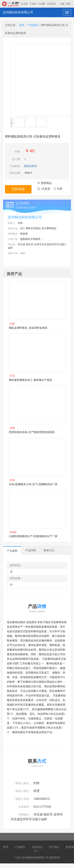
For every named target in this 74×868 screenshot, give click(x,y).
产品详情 (31, 550)
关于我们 (54, 847)
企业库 (24, 4)
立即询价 (18, 189)
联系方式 (49, 550)
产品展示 (33, 25)
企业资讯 (51, 4)
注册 (62, 4)
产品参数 (12, 551)
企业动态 (37, 847)
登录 (68, 4)
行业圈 (42, 4)
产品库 (33, 4)
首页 (22, 25)
